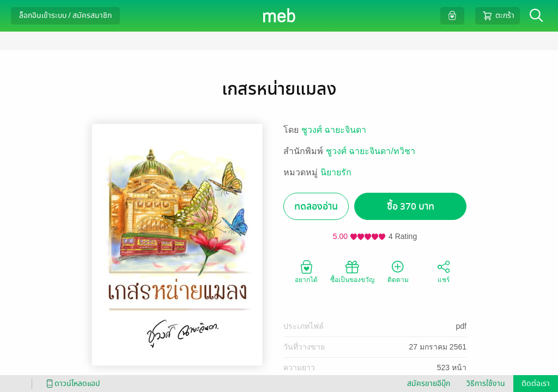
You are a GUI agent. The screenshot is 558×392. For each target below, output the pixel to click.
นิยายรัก (336, 172)
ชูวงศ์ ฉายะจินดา (334, 130)
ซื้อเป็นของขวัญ (352, 271)
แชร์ (444, 271)
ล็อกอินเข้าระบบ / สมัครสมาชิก (65, 16)
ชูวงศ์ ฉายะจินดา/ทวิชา (371, 151)
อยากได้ (306, 271)
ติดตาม (398, 271)
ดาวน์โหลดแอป (71, 384)
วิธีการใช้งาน (486, 384)
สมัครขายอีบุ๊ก (429, 384)
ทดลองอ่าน (316, 207)
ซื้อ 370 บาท (411, 207)
